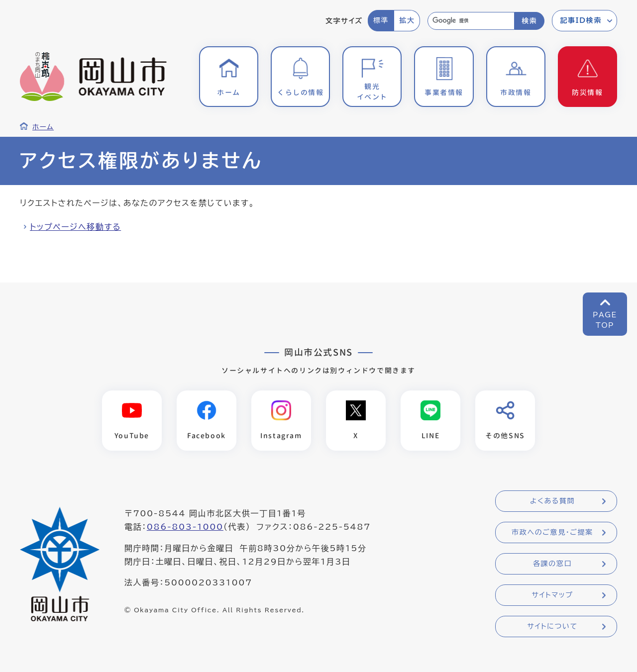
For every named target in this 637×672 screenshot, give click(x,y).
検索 (529, 21)
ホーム (43, 127)
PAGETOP (605, 320)
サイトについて (552, 626)
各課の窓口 (552, 564)
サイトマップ (552, 595)
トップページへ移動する (75, 227)
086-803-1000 (185, 527)
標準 (381, 20)
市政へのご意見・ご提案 (552, 532)
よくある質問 (552, 501)
